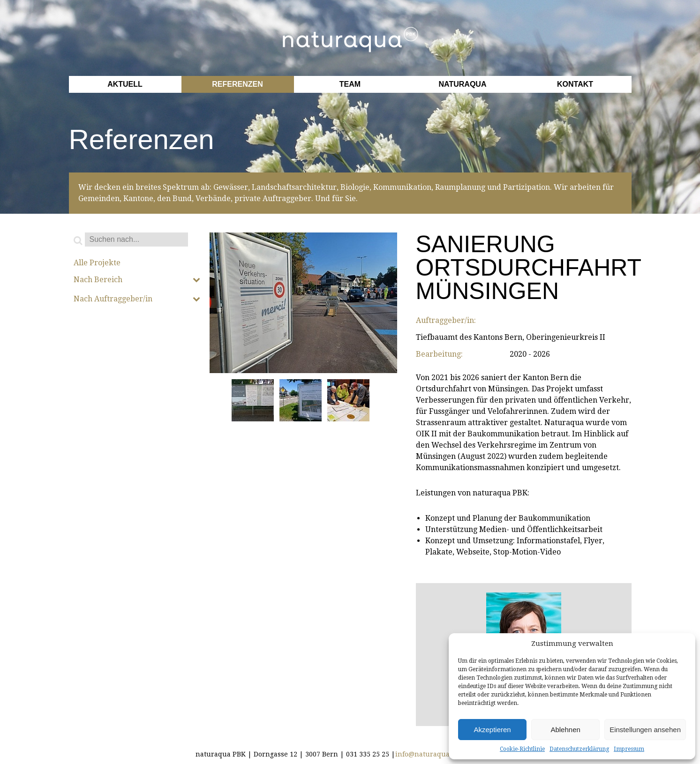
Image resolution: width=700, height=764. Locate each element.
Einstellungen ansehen (645, 730)
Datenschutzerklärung (579, 749)
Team (350, 84)
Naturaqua (463, 84)
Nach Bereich (137, 280)
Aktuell (125, 84)
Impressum (629, 749)
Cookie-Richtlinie (522, 749)
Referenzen (237, 84)
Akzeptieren (492, 730)
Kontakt (575, 84)
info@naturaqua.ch (427, 754)
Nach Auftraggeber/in (137, 299)
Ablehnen (565, 730)
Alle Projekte (97, 263)
